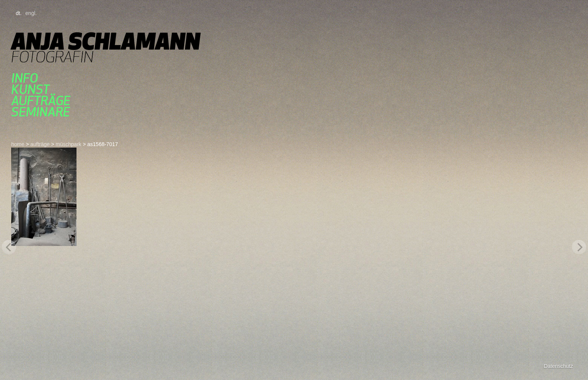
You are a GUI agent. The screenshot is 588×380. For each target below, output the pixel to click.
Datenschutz (558, 366)
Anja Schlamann (106, 41)
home (18, 144)
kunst (30, 89)
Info (25, 78)
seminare (41, 112)
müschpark (68, 144)
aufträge (41, 101)
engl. (31, 13)
